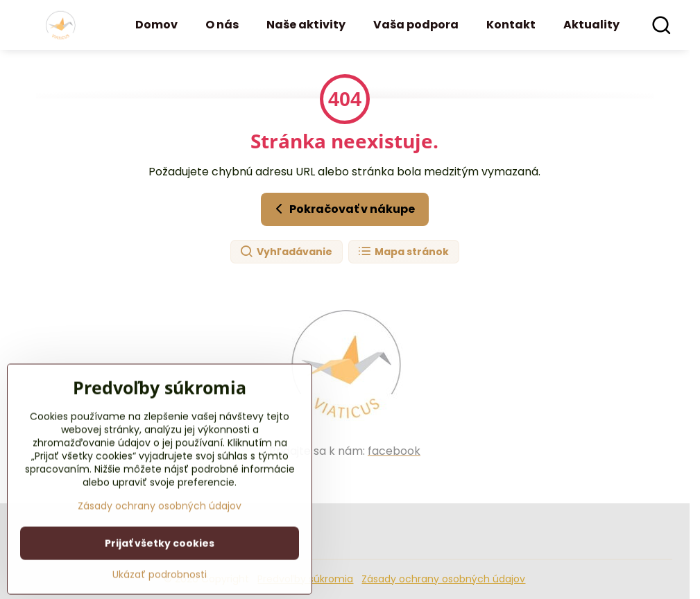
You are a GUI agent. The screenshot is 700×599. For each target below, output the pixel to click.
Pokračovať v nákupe (343, 209)
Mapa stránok (403, 252)
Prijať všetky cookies (160, 580)
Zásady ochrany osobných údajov (443, 579)
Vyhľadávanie (286, 252)
